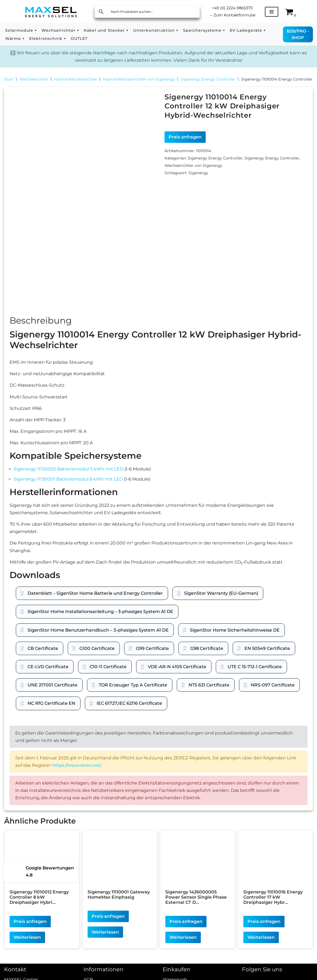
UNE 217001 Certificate (53, 692)
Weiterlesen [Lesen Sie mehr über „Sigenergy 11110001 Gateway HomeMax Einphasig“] (105, 939)
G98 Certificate (207, 655)
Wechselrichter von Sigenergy (193, 165)
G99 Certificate (152, 655)
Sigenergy (198, 173)
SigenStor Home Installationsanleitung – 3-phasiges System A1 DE (100, 618)
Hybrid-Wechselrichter (76, 79)
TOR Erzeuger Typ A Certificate (133, 692)
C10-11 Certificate (108, 673)
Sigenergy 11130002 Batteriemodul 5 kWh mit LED (68, 476)
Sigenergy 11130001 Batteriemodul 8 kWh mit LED (68, 486)
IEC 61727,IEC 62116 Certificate (129, 710)
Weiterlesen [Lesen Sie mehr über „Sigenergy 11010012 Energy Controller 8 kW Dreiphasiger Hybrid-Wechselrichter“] (27, 944)
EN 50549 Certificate (267, 655)
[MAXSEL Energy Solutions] (51, 12)
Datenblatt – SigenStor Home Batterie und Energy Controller (95, 600)
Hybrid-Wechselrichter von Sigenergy (139, 79)
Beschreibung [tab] (41, 327)
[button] (36, 30)
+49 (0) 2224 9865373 (232, 8)
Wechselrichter (34, 79)
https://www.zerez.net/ (77, 772)
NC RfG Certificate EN (51, 710)
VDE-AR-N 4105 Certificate (177, 673)
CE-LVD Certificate (48, 673)
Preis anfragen (185, 137)
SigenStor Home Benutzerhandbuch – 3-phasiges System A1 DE (98, 637)
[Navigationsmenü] (272, 12)
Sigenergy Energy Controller (208, 79)
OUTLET (79, 39)
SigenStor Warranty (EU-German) (221, 600)
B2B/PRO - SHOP (298, 34)
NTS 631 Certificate (209, 692)
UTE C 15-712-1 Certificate (255, 673)
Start (9, 79)
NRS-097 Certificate (273, 692)
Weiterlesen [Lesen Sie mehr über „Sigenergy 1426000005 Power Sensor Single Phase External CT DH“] (183, 944)
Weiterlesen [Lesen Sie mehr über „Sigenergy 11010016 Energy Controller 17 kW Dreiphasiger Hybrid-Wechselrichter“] (261, 944)
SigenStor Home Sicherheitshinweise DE (235, 637)
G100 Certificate (97, 655)
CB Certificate (43, 655)
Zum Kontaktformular (232, 15)
